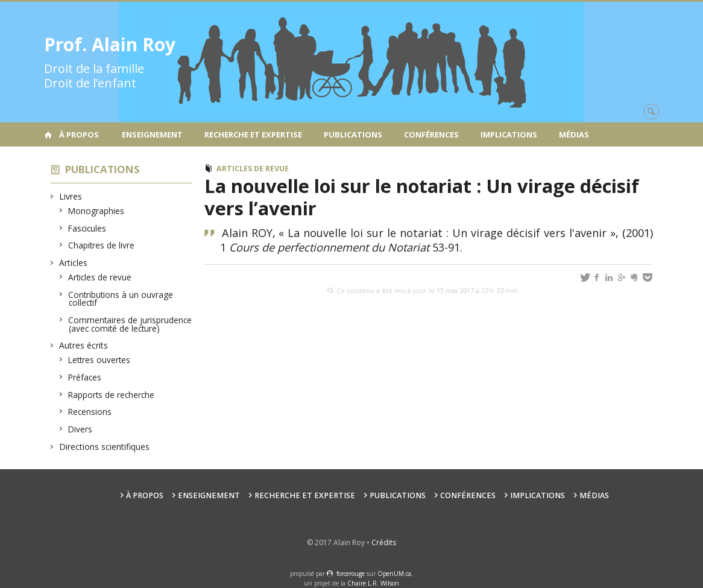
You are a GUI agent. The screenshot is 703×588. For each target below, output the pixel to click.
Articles (74, 263)
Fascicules (87, 228)
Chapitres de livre (102, 245)
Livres (71, 196)
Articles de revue (100, 277)
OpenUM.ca (394, 574)
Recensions (90, 412)
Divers (80, 429)
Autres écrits (84, 345)
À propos (79, 134)
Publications (353, 134)
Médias (574, 134)
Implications (509, 134)
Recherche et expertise (253, 134)
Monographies (96, 211)
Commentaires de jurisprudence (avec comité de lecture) (130, 324)
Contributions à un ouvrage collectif (121, 299)
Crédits (384, 542)
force (351, 574)
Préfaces (85, 377)
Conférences (431, 134)
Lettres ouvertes (99, 360)
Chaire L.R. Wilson (373, 583)
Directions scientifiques (105, 447)
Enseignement (152, 134)
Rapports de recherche (112, 395)
